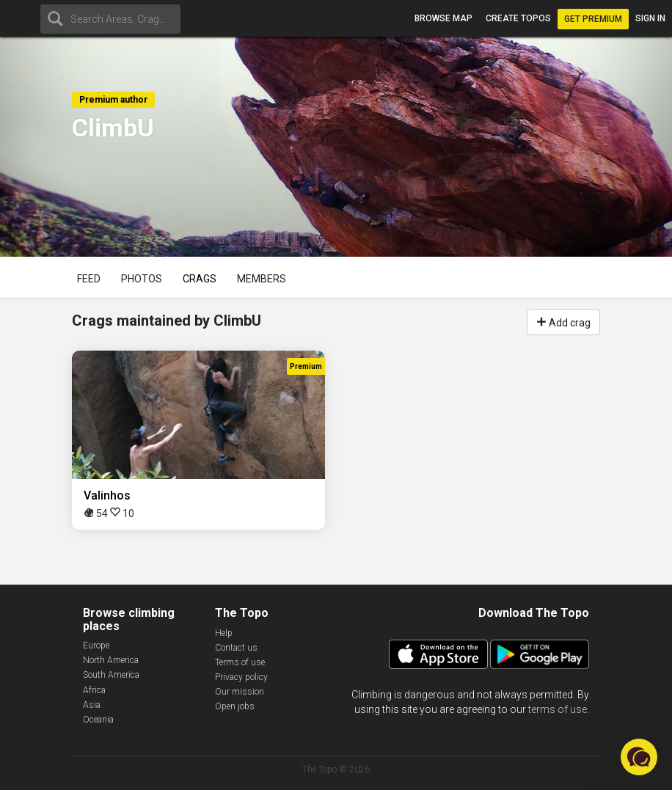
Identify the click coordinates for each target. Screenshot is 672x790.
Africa (94, 690)
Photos (142, 279)
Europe (96, 645)
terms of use (558, 709)
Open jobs (235, 706)
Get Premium (593, 19)
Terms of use (240, 662)
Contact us (236, 648)
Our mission (240, 692)
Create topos (518, 18)
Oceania (98, 720)
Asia (92, 705)
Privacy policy (241, 677)
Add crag (563, 321)
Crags (200, 279)
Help (224, 633)
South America (111, 675)
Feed (89, 279)
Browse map (443, 18)
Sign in (650, 18)
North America (111, 660)
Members (262, 279)
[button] (639, 757)
